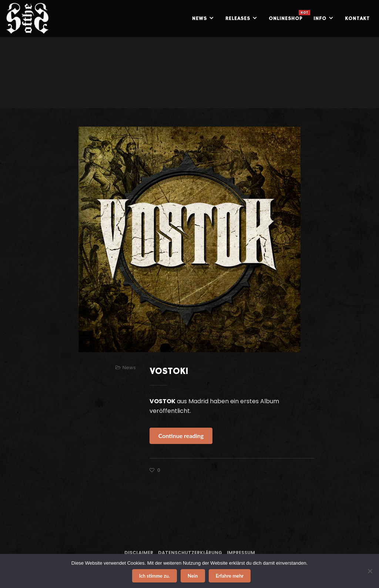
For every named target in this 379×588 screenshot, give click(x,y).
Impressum (241, 553)
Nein (193, 576)
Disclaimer (139, 553)
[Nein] (370, 571)
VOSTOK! (169, 371)
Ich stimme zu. (155, 576)
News (129, 367)
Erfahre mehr (230, 576)
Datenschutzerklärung (190, 553)
